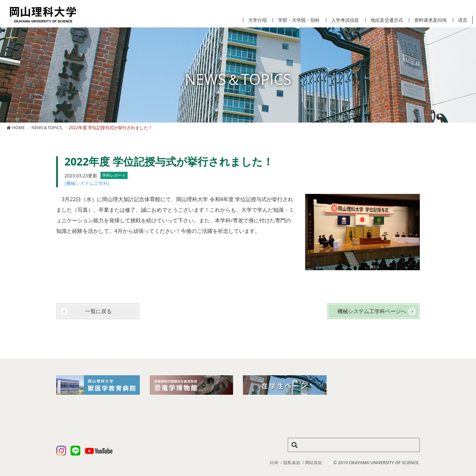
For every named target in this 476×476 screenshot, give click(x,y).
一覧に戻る (99, 311)
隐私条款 (292, 462)
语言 (463, 20)
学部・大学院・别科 (299, 20)
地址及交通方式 (387, 20)
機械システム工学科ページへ (372, 311)
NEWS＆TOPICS (47, 128)
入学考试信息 (345, 20)
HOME (19, 128)
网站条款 (314, 462)
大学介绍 (258, 20)
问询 (274, 462)
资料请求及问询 (430, 20)
